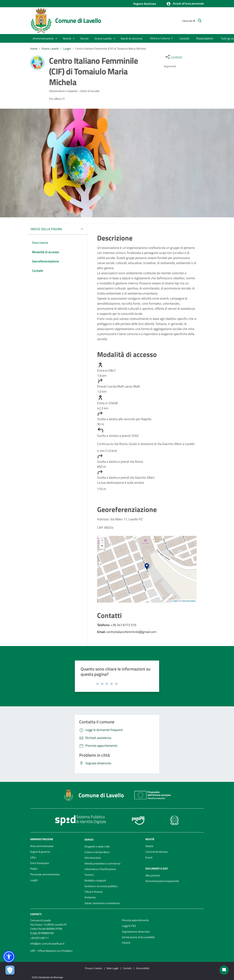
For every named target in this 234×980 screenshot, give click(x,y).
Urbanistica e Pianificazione (100, 869)
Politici (34, 869)
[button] (185, 4)
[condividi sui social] (173, 57)
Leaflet (175, 601)
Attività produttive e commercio (102, 863)
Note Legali (113, 968)
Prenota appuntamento (135, 920)
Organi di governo (40, 852)
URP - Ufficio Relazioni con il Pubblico (51, 951)
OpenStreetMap (189, 601)
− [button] (102, 546)
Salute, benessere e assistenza (102, 903)
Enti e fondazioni (40, 863)
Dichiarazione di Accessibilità (138, 937)
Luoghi (67, 49)
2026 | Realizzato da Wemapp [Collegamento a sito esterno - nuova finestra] (47, 977)
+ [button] (102, 541)
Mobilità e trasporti (95, 880)
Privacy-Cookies (94, 968)
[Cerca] (200, 21)
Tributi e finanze (93, 892)
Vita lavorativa (93, 858)
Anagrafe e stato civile (97, 846)
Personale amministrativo (45, 874)
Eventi (149, 857)
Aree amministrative (42, 846)
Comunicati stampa (157, 852)
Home (34, 49)
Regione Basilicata (145, 4)
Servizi (89, 840)
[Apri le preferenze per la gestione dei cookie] (10, 970)
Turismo (89, 875)
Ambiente (90, 897)
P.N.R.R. (126, 943)
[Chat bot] (224, 970)
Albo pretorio (153, 875)
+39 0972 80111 (39, 938)
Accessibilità (143, 968)
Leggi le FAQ (129, 926)
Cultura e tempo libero (97, 852)
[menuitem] (132, 38)
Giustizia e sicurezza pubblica (101, 886)
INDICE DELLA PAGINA (48, 229)
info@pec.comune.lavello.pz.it (47, 944)
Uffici (33, 857)
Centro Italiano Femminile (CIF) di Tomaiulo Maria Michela (111, 49)
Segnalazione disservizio (136, 932)
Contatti (36, 914)
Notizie (149, 846)
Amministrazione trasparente (162, 881)
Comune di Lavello (78, 20)
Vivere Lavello (50, 49)
